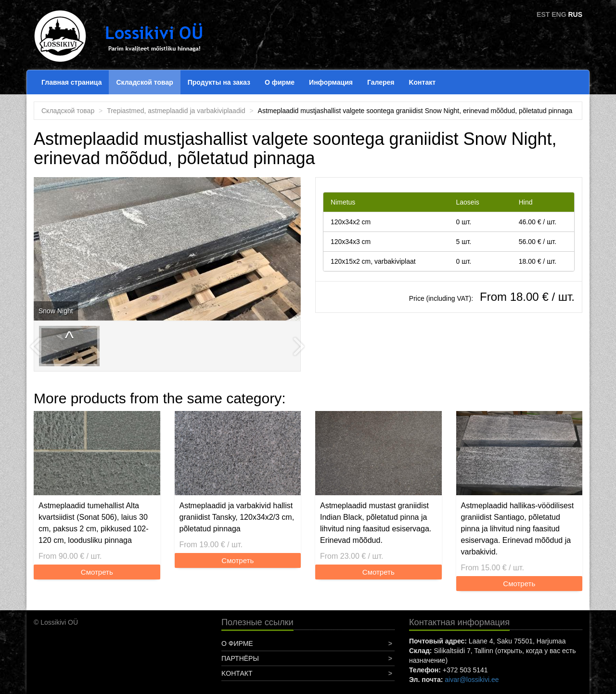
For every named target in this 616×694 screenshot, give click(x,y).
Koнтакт (422, 82)
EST (543, 14)
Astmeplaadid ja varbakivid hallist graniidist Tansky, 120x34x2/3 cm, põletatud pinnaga (237, 517)
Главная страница (71, 82)
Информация (331, 82)
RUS (575, 14)
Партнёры (240, 658)
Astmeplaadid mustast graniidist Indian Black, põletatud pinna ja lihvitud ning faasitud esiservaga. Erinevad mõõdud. (376, 523)
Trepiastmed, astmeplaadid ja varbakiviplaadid (176, 111)
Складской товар (144, 82)
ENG (559, 14)
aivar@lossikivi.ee (472, 680)
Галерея (381, 82)
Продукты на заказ (219, 82)
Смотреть (97, 572)
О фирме (280, 82)
